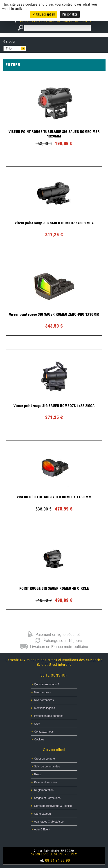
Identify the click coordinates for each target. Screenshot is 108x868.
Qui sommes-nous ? (47, 684)
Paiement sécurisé (46, 782)
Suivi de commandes (47, 767)
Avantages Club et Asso (49, 822)
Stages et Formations (47, 798)
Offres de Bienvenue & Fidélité (53, 806)
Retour (38, 774)
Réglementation (44, 790)
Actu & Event (42, 830)
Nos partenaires (44, 700)
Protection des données (49, 716)
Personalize (70, 14)
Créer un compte (45, 759)
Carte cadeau (43, 814)
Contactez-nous (44, 732)
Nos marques (43, 692)
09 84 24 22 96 (58, 860)
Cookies (39, 740)
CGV (37, 724)
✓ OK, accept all (43, 14)
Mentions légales (45, 708)
